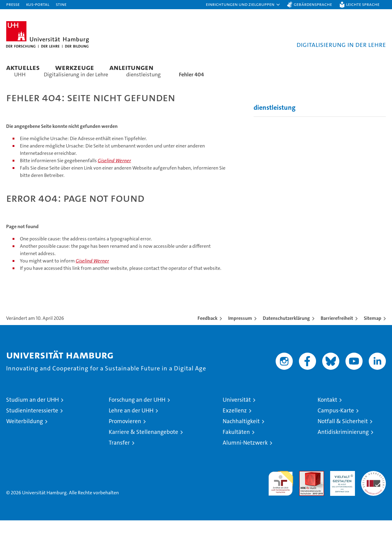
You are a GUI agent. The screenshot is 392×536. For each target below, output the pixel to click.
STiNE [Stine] (61, 4)
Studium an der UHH (32, 415)
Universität (237, 415)
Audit (305, 490)
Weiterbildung (24, 437)
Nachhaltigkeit (241, 437)
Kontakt (327, 415)
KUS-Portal (38, 4)
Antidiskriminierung (343, 448)
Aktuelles (23, 67)
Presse (13, 4)
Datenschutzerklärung (286, 334)
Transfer (119, 458)
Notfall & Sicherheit (343, 437)
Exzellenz (235, 426)
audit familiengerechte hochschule (281, 496)
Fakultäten (236, 448)
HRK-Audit (341, 490)
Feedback (207, 334)
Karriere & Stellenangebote (143, 448)
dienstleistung (275, 123)
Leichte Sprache (363, 4)
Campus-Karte (336, 426)
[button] (243, 5)
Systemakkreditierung (373, 490)
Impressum (240, 334)
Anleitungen (131, 67)
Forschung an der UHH (137, 415)
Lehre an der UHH (131, 426)
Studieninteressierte (32, 426)
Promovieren (125, 437)
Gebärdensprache (313, 4)
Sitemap (373, 334)
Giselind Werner (114, 176)
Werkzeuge (75, 67)
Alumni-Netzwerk (245, 458)
